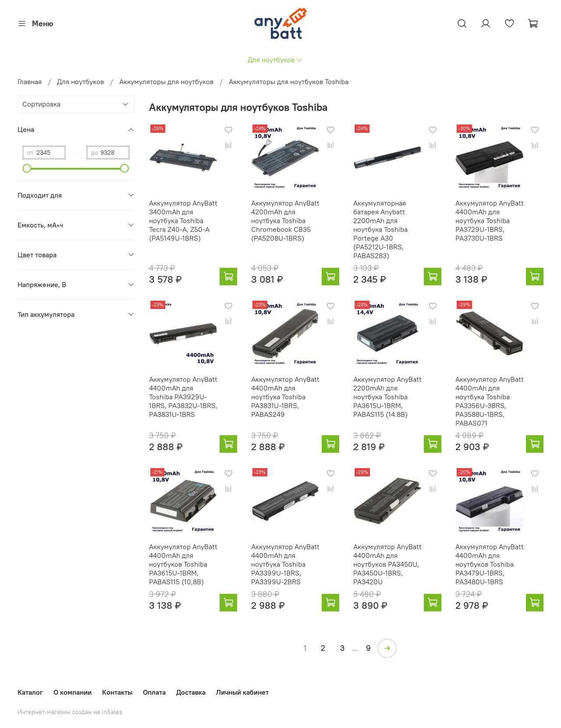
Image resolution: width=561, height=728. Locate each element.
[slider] (27, 168)
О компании (73, 692)
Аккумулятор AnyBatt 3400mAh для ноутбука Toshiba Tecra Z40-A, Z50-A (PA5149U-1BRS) (183, 220)
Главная (30, 82)
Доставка (191, 692)
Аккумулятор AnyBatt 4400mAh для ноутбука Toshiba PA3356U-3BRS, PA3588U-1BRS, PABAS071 (490, 401)
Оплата (154, 692)
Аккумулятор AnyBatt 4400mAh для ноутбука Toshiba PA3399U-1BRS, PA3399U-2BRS (285, 564)
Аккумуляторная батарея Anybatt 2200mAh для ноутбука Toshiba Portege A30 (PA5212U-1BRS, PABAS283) (380, 229)
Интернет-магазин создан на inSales (70, 712)
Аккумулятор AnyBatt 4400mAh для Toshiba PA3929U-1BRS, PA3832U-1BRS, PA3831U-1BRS (183, 397)
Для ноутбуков (275, 60)
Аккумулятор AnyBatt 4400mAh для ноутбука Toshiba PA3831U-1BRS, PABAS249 (285, 397)
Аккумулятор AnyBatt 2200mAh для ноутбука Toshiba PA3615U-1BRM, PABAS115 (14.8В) (387, 397)
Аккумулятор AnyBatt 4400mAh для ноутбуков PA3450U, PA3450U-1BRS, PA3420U (387, 564)
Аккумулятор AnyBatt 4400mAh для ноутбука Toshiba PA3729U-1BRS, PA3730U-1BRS (490, 220)
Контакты (117, 692)
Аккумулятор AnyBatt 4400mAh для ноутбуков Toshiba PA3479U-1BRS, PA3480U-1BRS (490, 564)
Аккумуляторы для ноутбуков (166, 82)
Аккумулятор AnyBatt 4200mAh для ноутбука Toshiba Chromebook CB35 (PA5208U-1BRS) (285, 220)
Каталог (30, 692)
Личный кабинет (242, 692)
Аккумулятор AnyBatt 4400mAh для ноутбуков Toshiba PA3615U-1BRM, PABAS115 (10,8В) (183, 564)
